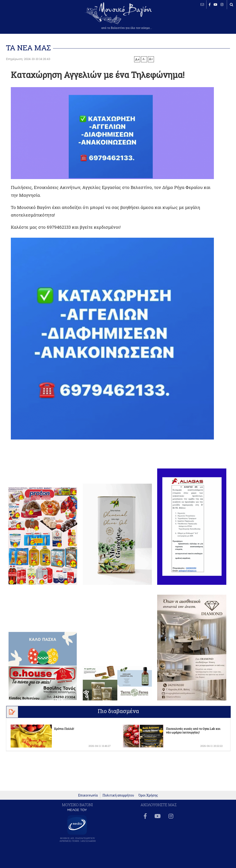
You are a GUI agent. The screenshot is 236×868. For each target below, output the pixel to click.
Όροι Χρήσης (148, 798)
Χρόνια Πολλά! (64, 728)
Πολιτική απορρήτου (118, 798)
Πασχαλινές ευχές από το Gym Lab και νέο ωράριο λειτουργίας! (193, 730)
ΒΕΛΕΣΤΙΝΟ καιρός (28, 18)
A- (144, 59)
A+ (137, 59)
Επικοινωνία (88, 798)
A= (151, 59)
